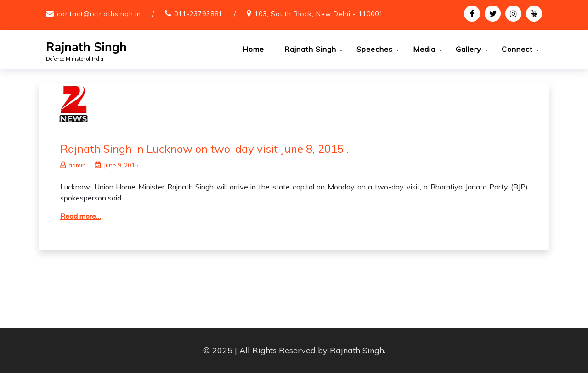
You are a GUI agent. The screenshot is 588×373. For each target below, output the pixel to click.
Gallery (469, 49)
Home (253, 49)
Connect (517, 49)
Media (424, 49)
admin (73, 165)
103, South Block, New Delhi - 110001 (319, 14)
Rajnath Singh (86, 47)
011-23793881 (198, 14)
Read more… (81, 216)
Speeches (375, 49)
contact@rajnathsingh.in (99, 14)
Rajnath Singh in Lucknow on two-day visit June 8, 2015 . (205, 149)
